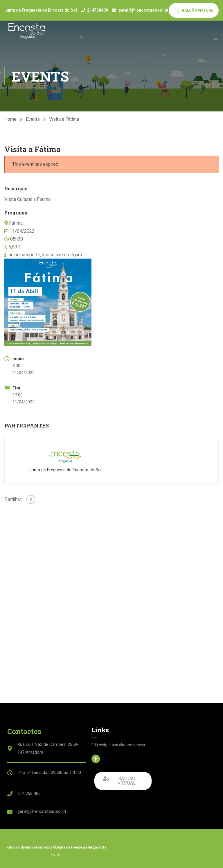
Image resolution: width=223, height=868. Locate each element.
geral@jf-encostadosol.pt (143, 10)
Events (33, 119)
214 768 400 (29, 793)
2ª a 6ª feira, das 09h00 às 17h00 (49, 773)
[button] (123, 781)
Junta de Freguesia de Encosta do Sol (65, 470)
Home (10, 119)
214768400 (98, 10)
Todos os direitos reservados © (31, 847)
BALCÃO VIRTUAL (194, 10)
